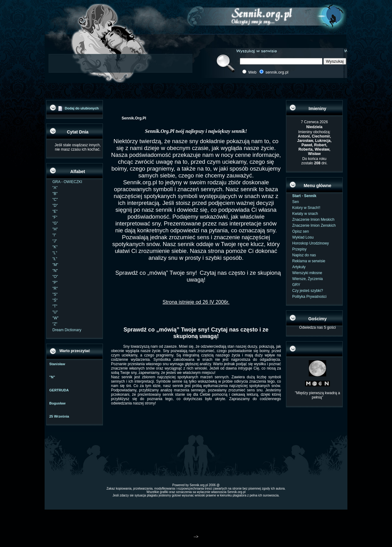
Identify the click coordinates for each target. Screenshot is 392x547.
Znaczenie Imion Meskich (313, 220)
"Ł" (55, 259)
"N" (55, 271)
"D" (55, 206)
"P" (55, 283)
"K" (55, 247)
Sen (295, 202)
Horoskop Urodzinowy (310, 243)
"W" (56, 318)
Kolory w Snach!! (306, 208)
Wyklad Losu (303, 237)
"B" (55, 194)
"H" (55, 229)
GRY (296, 285)
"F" (55, 217)
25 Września (59, 416)
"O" (55, 277)
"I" (54, 235)
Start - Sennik (304, 196)
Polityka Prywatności (309, 297)
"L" (55, 253)
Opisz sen (300, 231)
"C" (55, 200)
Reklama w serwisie (309, 261)
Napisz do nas (304, 255)
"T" (55, 306)
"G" (55, 223)
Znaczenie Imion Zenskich (314, 225)
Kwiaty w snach (305, 214)
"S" (55, 294)
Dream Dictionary (67, 330)
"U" (55, 312)
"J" (55, 241)
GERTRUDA (59, 390)
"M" (55, 265)
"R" (55, 288)
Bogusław (57, 403)
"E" (55, 211)
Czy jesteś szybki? (308, 291)
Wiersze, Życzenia (307, 279)
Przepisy (299, 249)
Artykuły (299, 267)
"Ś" (55, 300)
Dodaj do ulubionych (82, 108)
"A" (55, 188)
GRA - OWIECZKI (67, 182)
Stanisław (57, 364)
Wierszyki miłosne (307, 273)
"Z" (55, 324)
